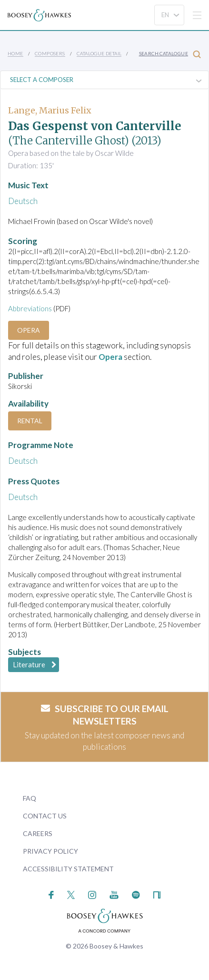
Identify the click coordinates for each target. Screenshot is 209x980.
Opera (29, 330)
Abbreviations (30, 308)
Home (15, 53)
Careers (38, 833)
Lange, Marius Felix (50, 110)
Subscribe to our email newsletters (105, 715)
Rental (30, 421)
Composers (50, 53)
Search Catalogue (170, 54)
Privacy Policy (50, 851)
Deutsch (23, 201)
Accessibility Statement (68, 869)
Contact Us (45, 816)
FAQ (30, 798)
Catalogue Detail (99, 53)
